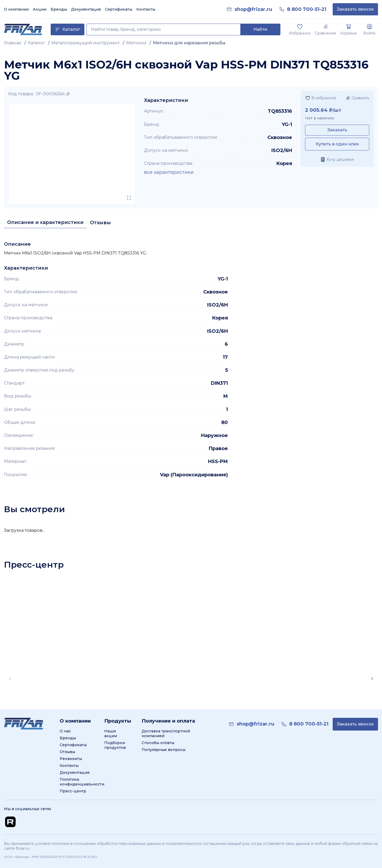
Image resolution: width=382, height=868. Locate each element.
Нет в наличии (320, 118)
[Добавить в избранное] (321, 98)
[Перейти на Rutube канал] (10, 822)
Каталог (36, 43)
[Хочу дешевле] (337, 159)
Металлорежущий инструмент (86, 43)
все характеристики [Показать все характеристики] (169, 172)
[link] (253, 9)
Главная (13, 43)
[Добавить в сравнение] (357, 98)
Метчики (136, 43)
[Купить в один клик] (337, 144)
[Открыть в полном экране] (129, 198)
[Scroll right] (372, 679)
